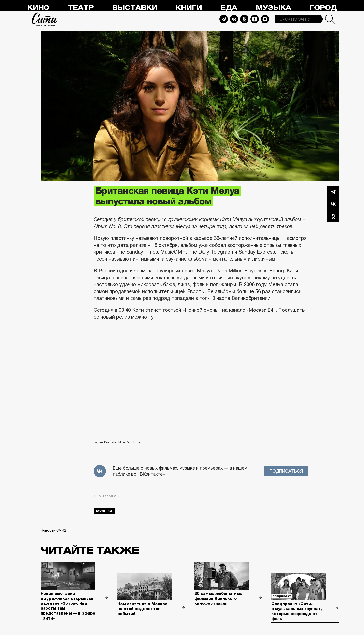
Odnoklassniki (244, 19)
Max (265, 19)
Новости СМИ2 (53, 530)
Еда (229, 8)
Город (323, 8)
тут (152, 317)
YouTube (134, 442)
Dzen (255, 19)
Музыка (273, 8)
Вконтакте (333, 204)
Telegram (224, 19)
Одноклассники (333, 216)
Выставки (135, 8)
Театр (81, 8)
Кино (38, 8)
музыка (104, 511)
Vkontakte (234, 19)
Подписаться (286, 471)
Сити (44, 19)
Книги (189, 8)
